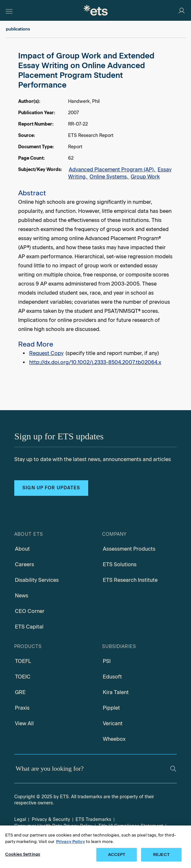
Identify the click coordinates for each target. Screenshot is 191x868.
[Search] (173, 769)
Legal (20, 819)
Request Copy (46, 353)
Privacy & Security (51, 819)
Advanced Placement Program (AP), (113, 170)
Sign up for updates (51, 488)
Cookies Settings (23, 854)
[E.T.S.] (96, 10)
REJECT (161, 855)
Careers (24, 564)
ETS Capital (29, 627)
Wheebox (114, 739)
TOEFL (23, 661)
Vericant (113, 723)
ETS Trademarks (93, 819)
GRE (20, 692)
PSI (107, 661)
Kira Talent (116, 692)
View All (24, 723)
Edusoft (112, 677)
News (22, 596)
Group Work (145, 177)
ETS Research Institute (130, 580)
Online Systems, (109, 177)
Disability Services (37, 580)
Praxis (22, 708)
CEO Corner (30, 611)
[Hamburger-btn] (9, 10)
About (22, 549)
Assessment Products (129, 549)
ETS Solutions (120, 564)
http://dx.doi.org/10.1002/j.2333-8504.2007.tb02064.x (95, 362)
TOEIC (23, 677)
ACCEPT (117, 855)
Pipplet (111, 708)
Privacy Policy (71, 842)
